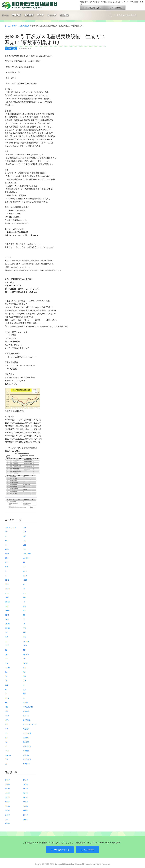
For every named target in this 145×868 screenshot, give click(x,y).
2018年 (7, 810)
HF (6, 738)
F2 (6, 689)
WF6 (25, 694)
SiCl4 (25, 646)
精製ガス (26, 755)
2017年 (7, 815)
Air (6, 532)
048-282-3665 (115, 8)
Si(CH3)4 (26, 641)
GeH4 (7, 698)
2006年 (25, 815)
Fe (6, 694)
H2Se (7, 716)
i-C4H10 (8, 755)
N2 (24, 562)
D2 (6, 681)
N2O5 (25, 580)
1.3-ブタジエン (10, 527)
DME (7, 685)
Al (5, 536)
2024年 (7, 784)
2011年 (25, 793)
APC (6, 540)
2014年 (25, 780)
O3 (24, 619)
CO (6, 659)
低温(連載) (27, 720)
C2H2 (7, 580)
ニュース (26, 716)
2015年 (7, 824)
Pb (24, 624)
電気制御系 (27, 759)
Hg (6, 742)
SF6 (24, 637)
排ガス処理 (27, 733)
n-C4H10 (26, 558)
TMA (25, 672)
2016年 (7, 819)
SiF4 (25, 650)
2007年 (25, 810)
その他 (25, 702)
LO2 (24, 545)
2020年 (7, 802)
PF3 (24, 628)
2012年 (25, 789)
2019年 (7, 806)
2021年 (7, 797)
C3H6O (7, 602)
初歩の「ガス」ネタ (30, 724)
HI (6, 746)
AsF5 (7, 549)
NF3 (24, 593)
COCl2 (7, 667)
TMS (25, 681)
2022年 (7, 793)
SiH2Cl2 (26, 654)
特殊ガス (26, 738)
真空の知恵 (27, 746)
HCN (6, 729)
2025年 (7, 780)
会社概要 (29, 15)
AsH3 (7, 554)
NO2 (25, 606)
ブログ (40, 15)
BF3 (6, 567)
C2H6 (7, 593)
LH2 (24, 527)
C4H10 (7, 610)
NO (24, 602)
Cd (6, 632)
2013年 (25, 784)
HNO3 (7, 751)
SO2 (24, 667)
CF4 (6, 637)
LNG (25, 540)
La (6, 764)
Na (24, 584)
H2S (6, 711)
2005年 (25, 819)
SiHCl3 (25, 663)
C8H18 (7, 628)
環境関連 (26, 742)
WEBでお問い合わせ (92, 8)
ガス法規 (26, 711)
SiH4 (25, 659)
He (6, 733)
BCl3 (6, 562)
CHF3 (7, 646)
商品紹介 (26, 729)
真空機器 (26, 751)
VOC (25, 689)
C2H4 (7, 584)
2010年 (25, 797)
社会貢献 (64, 15)
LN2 (24, 536)
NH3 (24, 597)
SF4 (24, 632)
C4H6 (7, 615)
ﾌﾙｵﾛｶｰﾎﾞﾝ (27, 764)
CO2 (6, 663)
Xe (24, 698)
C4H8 (7, 619)
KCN (6, 759)
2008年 (25, 806)
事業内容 (16, 15)
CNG (7, 654)
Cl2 (6, 650)
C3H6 (7, 597)
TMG (25, 676)
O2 (24, 615)
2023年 (7, 789)
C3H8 (7, 606)
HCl (6, 724)
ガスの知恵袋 (24, 26)
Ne (24, 589)
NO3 (25, 610)
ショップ (52, 15)
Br (6, 571)
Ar (6, 545)
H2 (6, 702)
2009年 (25, 802)
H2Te (7, 720)
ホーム (5, 15)
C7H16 (7, 624)
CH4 (6, 641)
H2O (6, 707)
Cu (6, 676)
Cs (6, 672)
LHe (24, 532)
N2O (25, 567)
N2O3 (25, 571)
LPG (24, 549)
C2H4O (7, 589)
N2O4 (25, 575)
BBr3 (7, 558)
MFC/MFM (27, 554)
